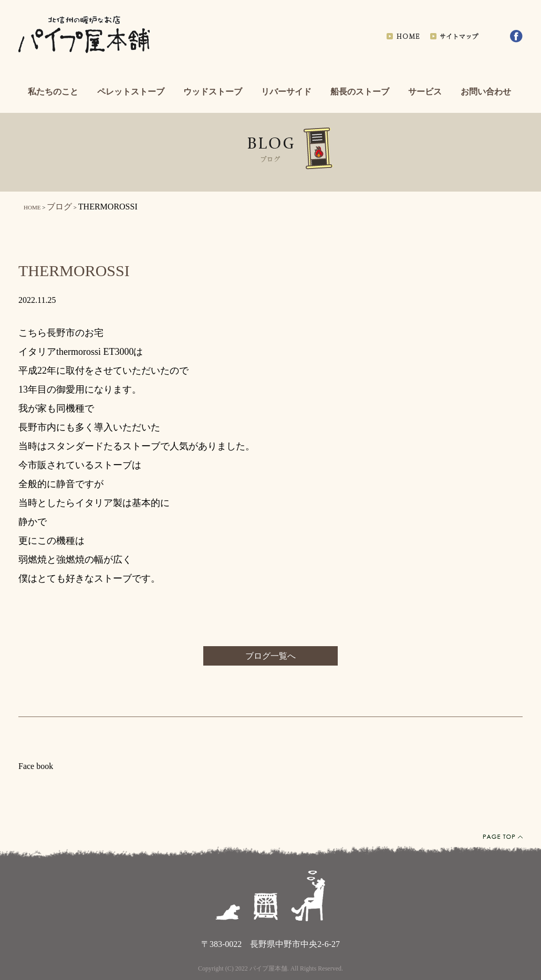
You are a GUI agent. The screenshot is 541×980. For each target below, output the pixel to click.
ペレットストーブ (131, 92)
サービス (425, 92)
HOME (32, 207)
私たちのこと (53, 92)
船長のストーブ (360, 92)
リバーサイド (286, 92)
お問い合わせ (486, 92)
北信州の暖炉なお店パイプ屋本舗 (84, 36)
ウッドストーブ (213, 92)
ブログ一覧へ (270, 656)
